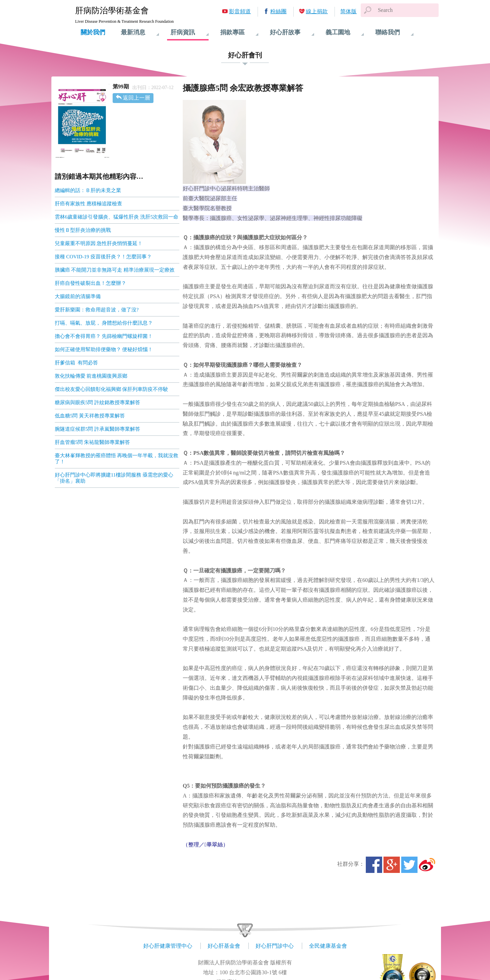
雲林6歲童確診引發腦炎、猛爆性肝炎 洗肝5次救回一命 (117, 217)
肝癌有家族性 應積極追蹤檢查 (89, 204)
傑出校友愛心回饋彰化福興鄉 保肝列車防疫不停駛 (112, 389)
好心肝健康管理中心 (168, 946)
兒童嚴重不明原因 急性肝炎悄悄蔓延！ (99, 243)
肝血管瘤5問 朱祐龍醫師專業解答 (92, 442)
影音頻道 (240, 11)
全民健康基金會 (328, 946)
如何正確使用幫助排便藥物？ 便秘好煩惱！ (104, 349)
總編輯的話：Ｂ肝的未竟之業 (88, 190)
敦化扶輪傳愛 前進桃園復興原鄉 (91, 376)
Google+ (392, 865)
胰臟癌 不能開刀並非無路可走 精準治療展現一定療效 (115, 270)
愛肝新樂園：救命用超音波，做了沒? (97, 310)
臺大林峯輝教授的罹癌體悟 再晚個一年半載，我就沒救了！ (117, 459)
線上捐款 (317, 11)
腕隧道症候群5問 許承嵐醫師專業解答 (97, 429)
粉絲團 (278, 11)
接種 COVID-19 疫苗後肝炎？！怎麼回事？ (103, 257)
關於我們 (93, 32)
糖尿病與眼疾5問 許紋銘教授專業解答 (97, 402)
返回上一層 (136, 98)
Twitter (409, 865)
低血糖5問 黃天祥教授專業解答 (90, 416)
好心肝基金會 (224, 946)
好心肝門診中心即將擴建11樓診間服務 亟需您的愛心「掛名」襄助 (114, 478)
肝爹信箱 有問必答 (77, 363)
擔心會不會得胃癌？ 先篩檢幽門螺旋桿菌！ (104, 336)
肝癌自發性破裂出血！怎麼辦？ (91, 283)
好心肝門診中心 (275, 946)
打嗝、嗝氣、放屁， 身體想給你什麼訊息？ (104, 323)
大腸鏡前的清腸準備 (78, 296)
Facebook (374, 865)
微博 (427, 865)
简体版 (348, 11)
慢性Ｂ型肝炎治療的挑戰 (83, 230)
